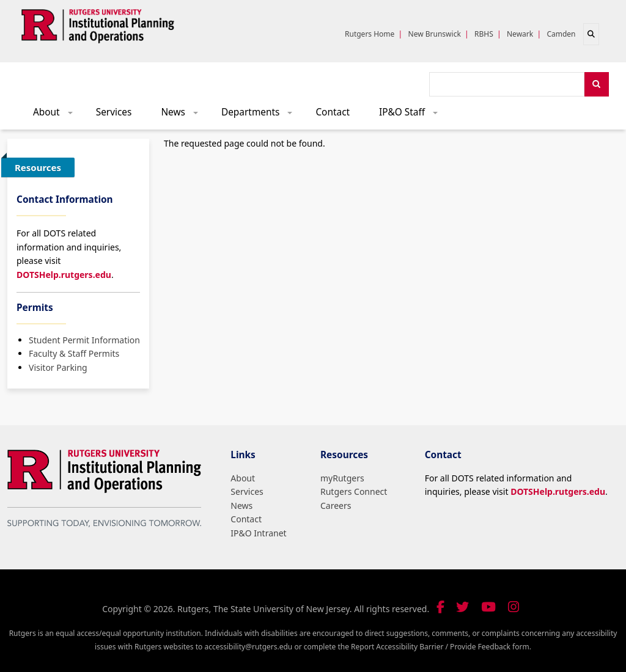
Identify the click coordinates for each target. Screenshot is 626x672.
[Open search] (591, 34)
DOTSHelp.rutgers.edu (64, 275)
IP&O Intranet (258, 533)
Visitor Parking (58, 367)
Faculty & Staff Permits (74, 353)
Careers (336, 506)
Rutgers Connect (354, 491)
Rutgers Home (370, 34)
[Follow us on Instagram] (514, 607)
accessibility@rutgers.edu (248, 647)
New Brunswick (435, 34)
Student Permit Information (84, 340)
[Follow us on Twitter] (462, 607)
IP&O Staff (413, 115)
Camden (561, 34)
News (183, 115)
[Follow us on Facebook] (440, 607)
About (57, 115)
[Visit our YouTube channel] (488, 607)
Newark (520, 34)
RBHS (484, 34)
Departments (261, 115)
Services (114, 112)
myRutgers (342, 478)
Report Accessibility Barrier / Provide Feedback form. (441, 647)
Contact (333, 112)
